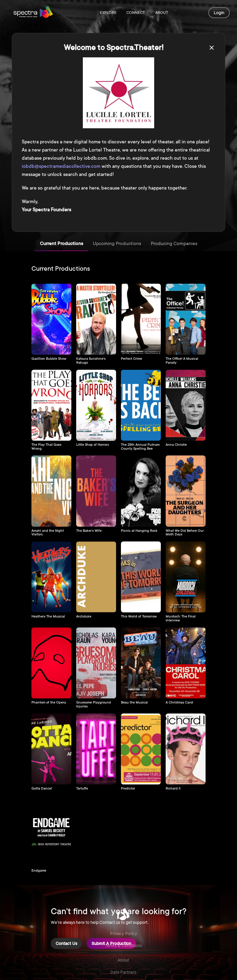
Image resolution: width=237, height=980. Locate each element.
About (162, 13)
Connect (136, 13)
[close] (212, 48)
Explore (108, 13)
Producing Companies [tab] (174, 244)
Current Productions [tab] (62, 244)
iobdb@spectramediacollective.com (61, 166)
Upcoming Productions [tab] (117, 244)
